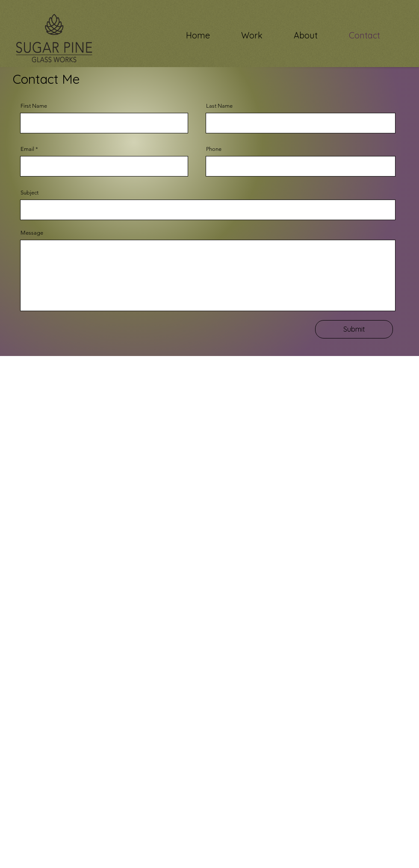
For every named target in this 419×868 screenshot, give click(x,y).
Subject (30, 193)
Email (27, 149)
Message (32, 233)
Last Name (219, 106)
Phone (214, 149)
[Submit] (354, 329)
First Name (34, 106)
